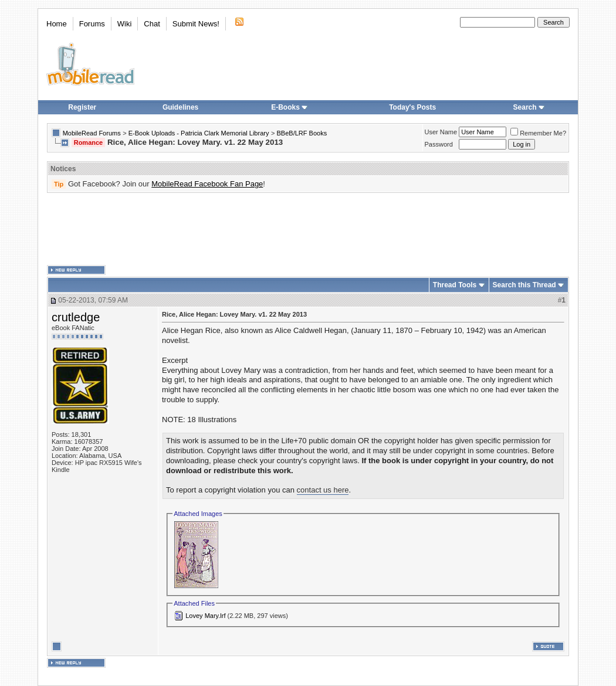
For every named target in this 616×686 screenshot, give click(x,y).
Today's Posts (412, 107)
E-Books (290, 107)
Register (82, 107)
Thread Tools (455, 285)
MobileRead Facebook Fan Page (207, 184)
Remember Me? (538, 133)
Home (57, 24)
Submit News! (196, 24)
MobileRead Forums (92, 133)
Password (439, 144)
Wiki (125, 24)
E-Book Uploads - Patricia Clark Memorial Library (199, 133)
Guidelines (180, 107)
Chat (152, 24)
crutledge (76, 317)
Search (529, 107)
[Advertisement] (308, 229)
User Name (441, 132)
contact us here (323, 490)
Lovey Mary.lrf (205, 616)
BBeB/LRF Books (302, 133)
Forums (92, 24)
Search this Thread (524, 285)
